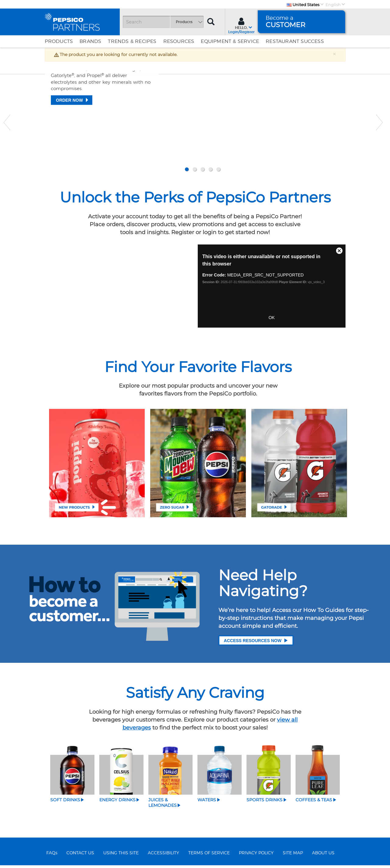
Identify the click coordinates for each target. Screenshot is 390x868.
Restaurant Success (295, 41)
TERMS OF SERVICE (209, 856)
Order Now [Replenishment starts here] (70, 149)
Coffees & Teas (314, 803)
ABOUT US (323, 856)
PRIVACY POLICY (256, 856)
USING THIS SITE (121, 856)
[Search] (163, 22)
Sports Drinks (264, 803)
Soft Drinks (65, 803)
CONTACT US (80, 856)
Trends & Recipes (132, 41)
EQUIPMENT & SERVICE (230, 41)
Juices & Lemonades (163, 805)
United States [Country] (303, 5)
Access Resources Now (256, 643)
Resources (179, 41)
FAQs (52, 856)
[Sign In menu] (241, 25)
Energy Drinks (117, 803)
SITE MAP (293, 856)
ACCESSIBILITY (163, 856)
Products (59, 41)
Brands (90, 41)
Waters (207, 803)
